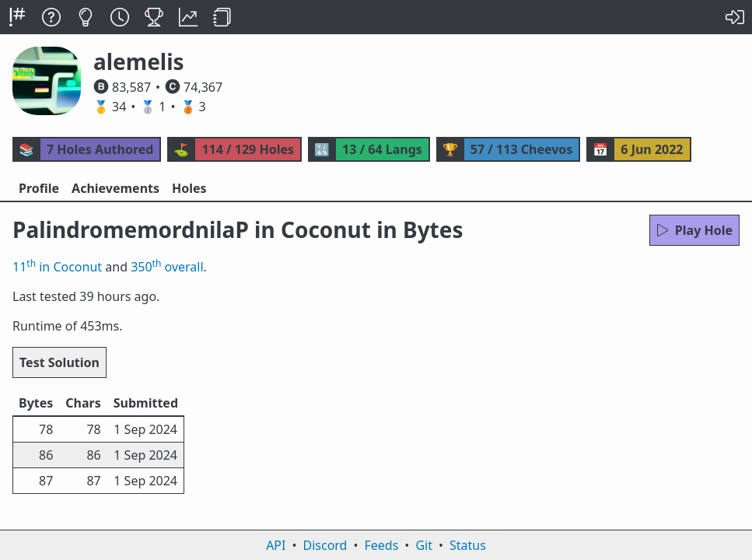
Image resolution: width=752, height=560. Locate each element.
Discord (325, 545)
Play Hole (694, 230)
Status (468, 545)
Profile (39, 188)
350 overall (167, 267)
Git (424, 545)
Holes (189, 188)
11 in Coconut (57, 267)
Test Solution (59, 362)
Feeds (382, 545)
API (276, 545)
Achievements (115, 188)
